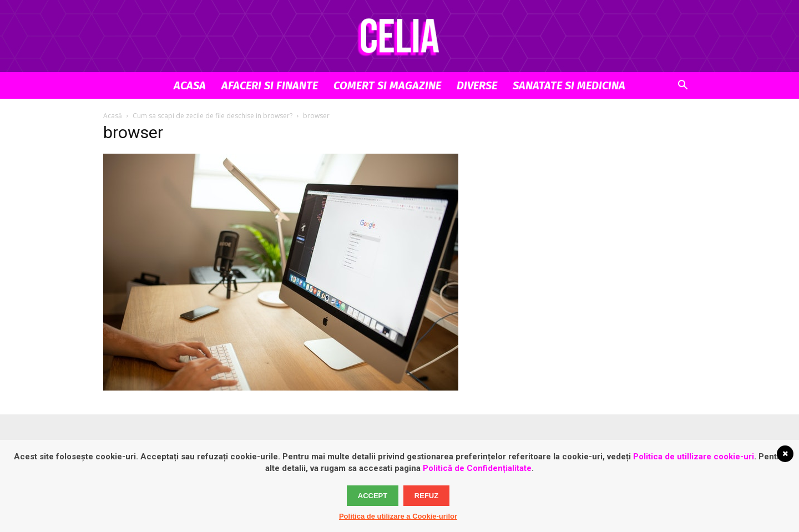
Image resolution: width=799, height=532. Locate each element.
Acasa (190, 85)
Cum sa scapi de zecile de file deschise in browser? (213, 116)
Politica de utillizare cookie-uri (694, 457)
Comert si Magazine (387, 85)
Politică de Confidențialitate (477, 468)
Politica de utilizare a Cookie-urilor (398, 516)
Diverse (477, 85)
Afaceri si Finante (270, 85)
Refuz (426, 496)
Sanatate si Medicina (569, 85)
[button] (682, 86)
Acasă (113, 116)
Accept (373, 496)
